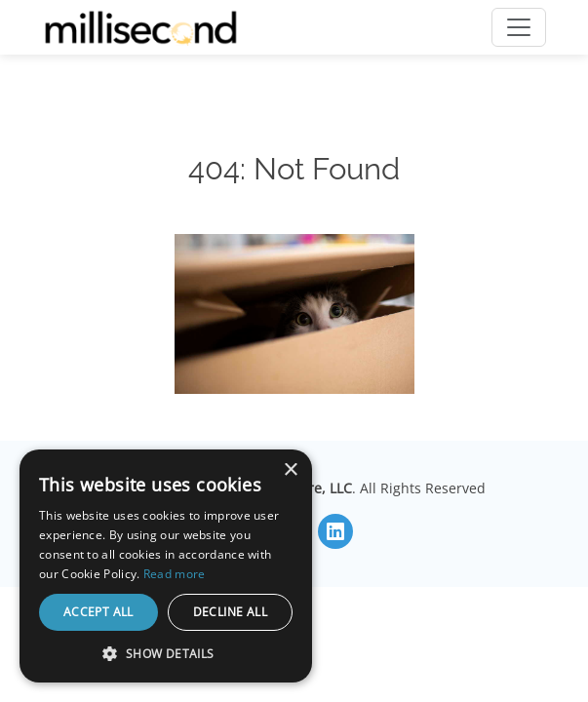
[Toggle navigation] (519, 27)
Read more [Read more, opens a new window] (175, 574)
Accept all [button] (98, 612)
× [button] (290, 470)
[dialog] (166, 566)
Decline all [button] (230, 612)
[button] (166, 653)
